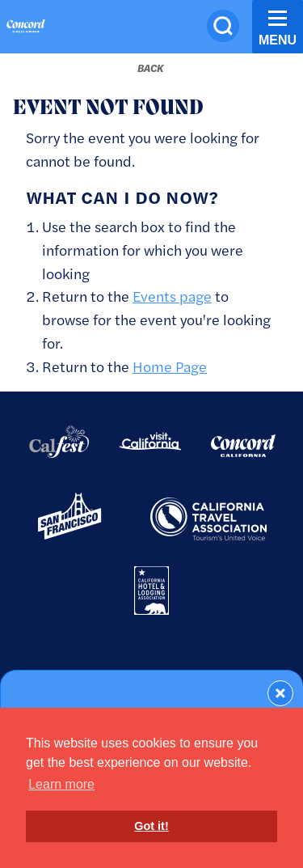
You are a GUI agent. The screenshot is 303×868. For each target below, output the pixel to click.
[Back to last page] (150, 68)
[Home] (26, 28)
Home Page (170, 366)
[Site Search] (223, 26)
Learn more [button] (61, 784)
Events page (172, 296)
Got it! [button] (151, 826)
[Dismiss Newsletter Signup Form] (280, 693)
